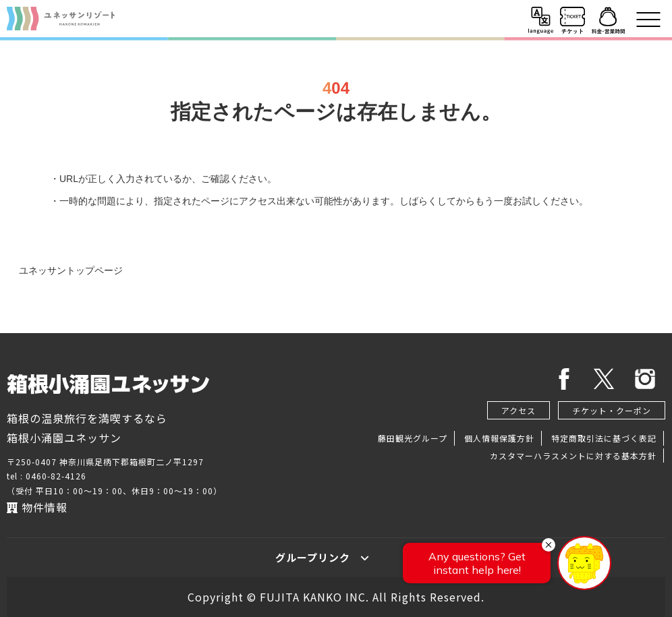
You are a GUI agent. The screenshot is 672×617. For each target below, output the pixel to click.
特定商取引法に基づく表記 (604, 438)
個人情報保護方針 (499, 438)
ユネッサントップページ (71, 270)
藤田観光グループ (413, 438)
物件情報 (37, 507)
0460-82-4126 (56, 476)
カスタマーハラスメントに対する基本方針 (573, 456)
